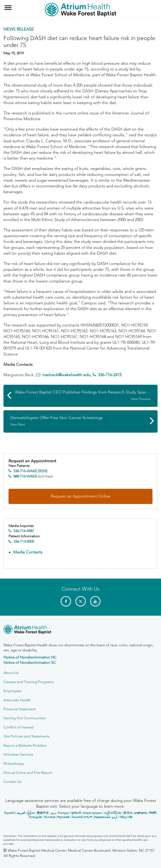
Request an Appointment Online (81, 496)
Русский (63, 817)
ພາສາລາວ (141, 813)
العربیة (21, 813)
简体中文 (43, 813)
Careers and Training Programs (29, 682)
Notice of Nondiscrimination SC (30, 663)
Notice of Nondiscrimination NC (30, 657)
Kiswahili (77, 817)
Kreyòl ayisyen (92, 813)
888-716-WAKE (25, 476)
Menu (9, 5)
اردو (115, 817)
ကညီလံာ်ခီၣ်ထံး (112, 813)
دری (53, 813)
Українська (102, 817)
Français (63, 813)
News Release (19, 29)
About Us (11, 673)
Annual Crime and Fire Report (28, 773)
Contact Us (12, 782)
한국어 (128, 813)
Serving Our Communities (25, 718)
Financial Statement (20, 709)
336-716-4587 (24, 531)
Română (50, 817)
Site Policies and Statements (27, 736)
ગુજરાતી (76, 813)
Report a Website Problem (25, 745)
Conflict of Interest (19, 727)
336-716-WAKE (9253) (30, 471)
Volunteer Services (18, 754)
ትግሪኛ (88, 817)
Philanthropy (14, 764)
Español (10, 813)
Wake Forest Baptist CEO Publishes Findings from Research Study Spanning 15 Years (86, 395)
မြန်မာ (31, 813)
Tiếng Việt (126, 817)
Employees (13, 691)
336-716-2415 (110, 375)
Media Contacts (28, 552)
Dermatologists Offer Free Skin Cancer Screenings (78, 421)
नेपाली (152, 813)
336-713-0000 (24, 541)
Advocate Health (17, 700)
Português (35, 817)
